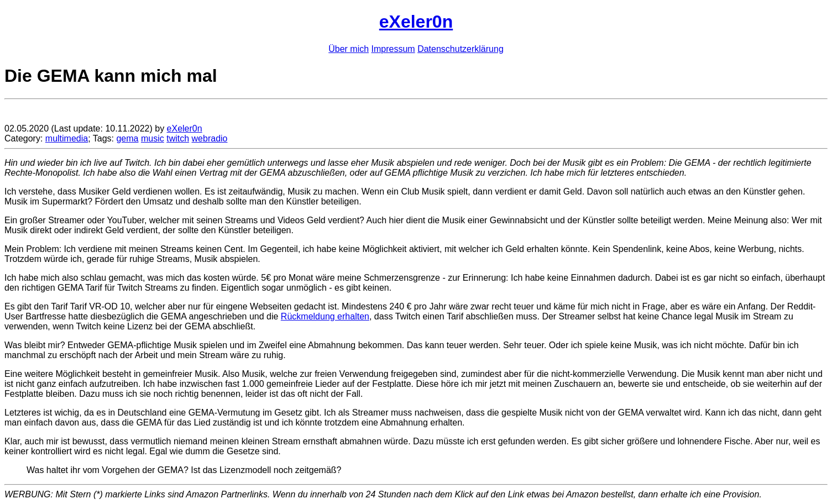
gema (127, 138)
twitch (178, 138)
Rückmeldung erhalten (325, 316)
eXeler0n (416, 22)
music (153, 138)
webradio (210, 138)
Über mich (349, 49)
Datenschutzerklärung (461, 49)
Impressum (393, 49)
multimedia (67, 138)
